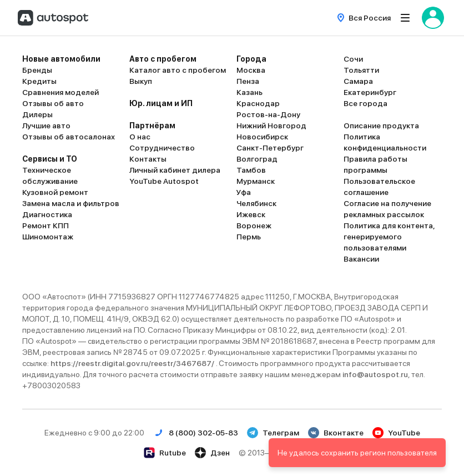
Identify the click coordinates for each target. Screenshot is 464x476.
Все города (365, 103)
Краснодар (258, 103)
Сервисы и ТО (50, 159)
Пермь (249, 237)
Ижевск (251, 214)
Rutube (165, 453)
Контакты (148, 159)
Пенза (248, 81)
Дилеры (37, 114)
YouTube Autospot (164, 181)
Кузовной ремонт (55, 192)
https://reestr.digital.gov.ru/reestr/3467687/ (133, 363)
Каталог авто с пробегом (178, 70)
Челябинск (256, 203)
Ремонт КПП (46, 226)
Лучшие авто (46, 126)
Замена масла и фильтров (71, 203)
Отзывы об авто (53, 103)
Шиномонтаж (48, 237)
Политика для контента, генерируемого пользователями (389, 237)
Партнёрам (152, 126)
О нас (140, 137)
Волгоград (257, 159)
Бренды (37, 70)
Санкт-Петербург (270, 148)
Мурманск (256, 181)
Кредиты (39, 81)
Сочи (353, 59)
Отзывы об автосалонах (69, 137)
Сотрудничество (162, 148)
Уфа (244, 192)
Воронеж (254, 226)
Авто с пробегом (163, 59)
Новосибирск (262, 137)
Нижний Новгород (271, 126)
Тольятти (361, 70)
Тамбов (251, 170)
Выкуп (141, 81)
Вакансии (361, 259)
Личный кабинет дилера (175, 170)
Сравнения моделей (60, 92)
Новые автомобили (61, 59)
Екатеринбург (370, 92)
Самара (358, 81)
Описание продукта (381, 126)
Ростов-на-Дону (268, 114)
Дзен (212, 453)
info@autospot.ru (375, 374)
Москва (251, 70)
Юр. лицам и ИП (161, 103)
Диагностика (47, 214)
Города (251, 59)
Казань (249, 92)
